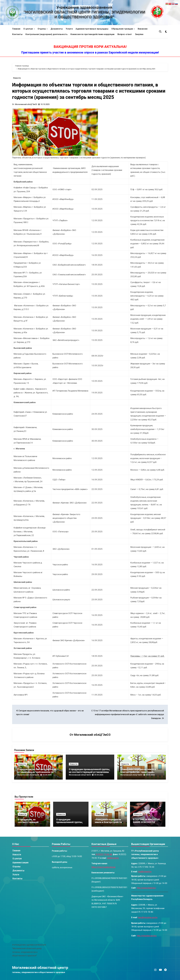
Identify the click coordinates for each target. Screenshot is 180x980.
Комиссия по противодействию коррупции (92, 34)
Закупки (139, 34)
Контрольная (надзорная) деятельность (46, 34)
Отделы (42, 29)
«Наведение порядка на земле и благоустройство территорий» (138, 771)
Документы (57, 29)
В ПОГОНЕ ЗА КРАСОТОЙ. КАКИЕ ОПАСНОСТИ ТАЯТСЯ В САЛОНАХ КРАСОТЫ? (147, 824)
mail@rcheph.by (145, 872)
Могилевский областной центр (40, 968)
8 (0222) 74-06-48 (104, 854)
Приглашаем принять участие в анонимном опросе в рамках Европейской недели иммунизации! (90, 52)
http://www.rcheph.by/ (146, 888)
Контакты (17, 34)
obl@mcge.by (113, 858)
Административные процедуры (92, 29)
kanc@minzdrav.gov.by (148, 917)
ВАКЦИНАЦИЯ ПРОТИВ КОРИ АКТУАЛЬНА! (90, 47)
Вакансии (143, 29)
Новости (17, 78)
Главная (16, 29)
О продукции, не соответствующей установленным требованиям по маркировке (37, 772)
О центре (28, 29)
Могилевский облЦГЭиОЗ (26, 104)
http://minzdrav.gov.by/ (147, 936)
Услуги (69, 29)
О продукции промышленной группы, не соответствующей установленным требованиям (90, 772)
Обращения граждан (122, 29)
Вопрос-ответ (125, 34)
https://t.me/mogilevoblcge (103, 867)
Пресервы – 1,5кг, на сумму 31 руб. (147, 656)
